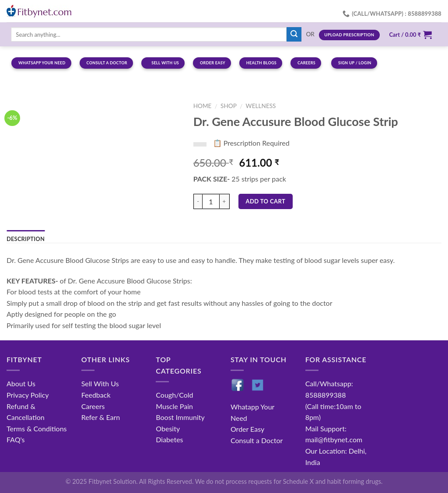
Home (203, 106)
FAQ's (16, 439)
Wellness (261, 106)
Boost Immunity (180, 417)
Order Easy (247, 429)
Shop (229, 106)
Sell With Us (100, 383)
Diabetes (169, 439)
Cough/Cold (174, 395)
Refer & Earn (101, 417)
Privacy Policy (28, 395)
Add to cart (266, 201)
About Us (21, 383)
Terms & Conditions (37, 428)
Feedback (96, 395)
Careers (93, 406)
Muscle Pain (174, 406)
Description (26, 239)
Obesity (168, 428)
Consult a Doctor (257, 440)
